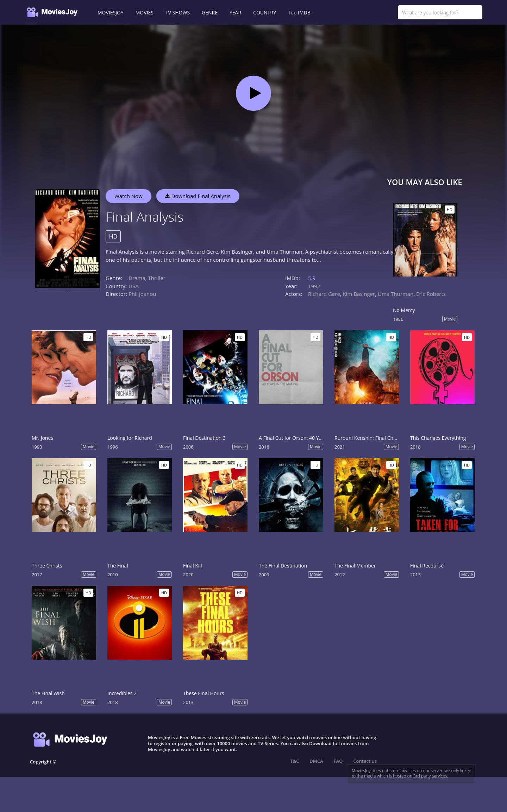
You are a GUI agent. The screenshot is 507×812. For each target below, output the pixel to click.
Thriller (157, 278)
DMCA (316, 761)
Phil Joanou (142, 294)
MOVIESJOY (111, 12)
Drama (137, 278)
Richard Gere (324, 294)
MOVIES (145, 12)
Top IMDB (299, 12)
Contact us (365, 761)
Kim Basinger (359, 294)
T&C (295, 761)
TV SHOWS (178, 12)
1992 (314, 286)
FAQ (338, 761)
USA (134, 286)
